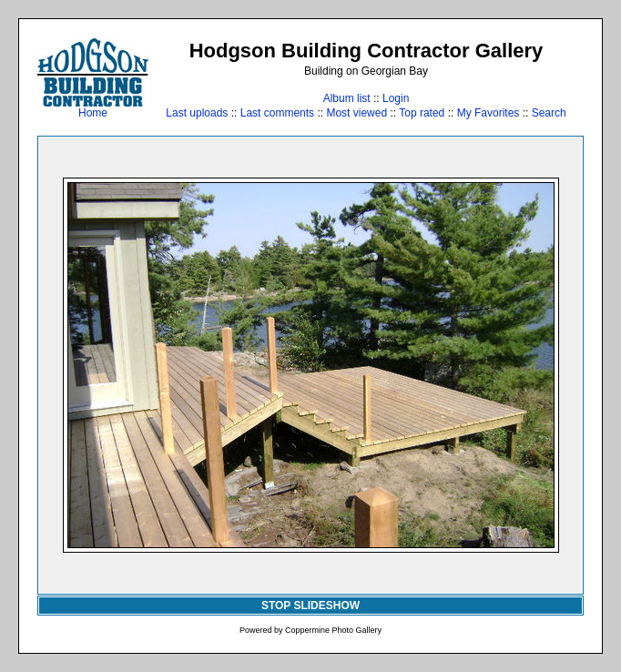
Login (396, 98)
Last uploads (197, 113)
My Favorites (489, 113)
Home (93, 108)
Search (549, 113)
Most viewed (356, 113)
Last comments (277, 113)
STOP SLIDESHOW (310, 606)
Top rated (422, 113)
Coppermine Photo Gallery (333, 630)
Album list (347, 98)
